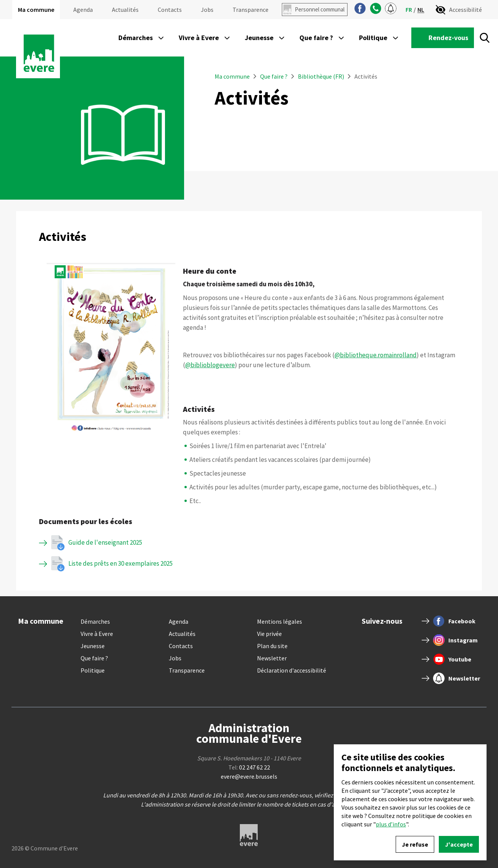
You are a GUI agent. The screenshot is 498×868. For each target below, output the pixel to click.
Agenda (83, 10)
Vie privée (269, 634)
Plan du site (272, 646)
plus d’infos (391, 824)
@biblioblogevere (210, 365)
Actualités (125, 10)
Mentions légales (280, 621)
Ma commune (36, 10)
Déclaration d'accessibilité (292, 670)
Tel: (249, 767)
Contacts (170, 10)
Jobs (207, 10)
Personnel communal (320, 9)
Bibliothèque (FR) (321, 76)
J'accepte (459, 844)
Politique (93, 670)
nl (421, 10)
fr (409, 10)
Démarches (95, 621)
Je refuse (415, 844)
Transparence (251, 10)
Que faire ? (274, 76)
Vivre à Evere (97, 634)
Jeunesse (93, 646)
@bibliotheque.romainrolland (376, 355)
